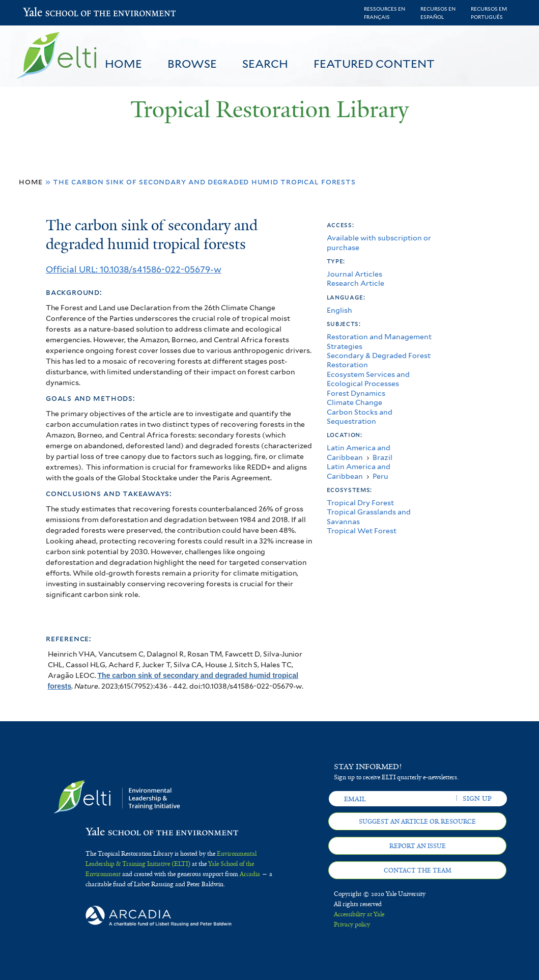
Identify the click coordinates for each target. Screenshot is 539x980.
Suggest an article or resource (417, 822)
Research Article (356, 283)
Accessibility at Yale (359, 914)
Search (265, 64)
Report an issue (418, 846)
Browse (192, 64)
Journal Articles (354, 274)
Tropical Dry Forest (360, 502)
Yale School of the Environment (50, 13)
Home (123, 64)
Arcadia (250, 874)
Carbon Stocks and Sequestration (360, 416)
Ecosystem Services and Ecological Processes (368, 379)
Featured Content (374, 64)
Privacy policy (352, 924)
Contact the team (418, 870)
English (339, 310)
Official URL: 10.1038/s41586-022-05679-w (134, 269)
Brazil (382, 457)
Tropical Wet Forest (362, 530)
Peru (380, 476)
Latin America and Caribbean (359, 452)
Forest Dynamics (356, 393)
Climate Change (354, 402)
